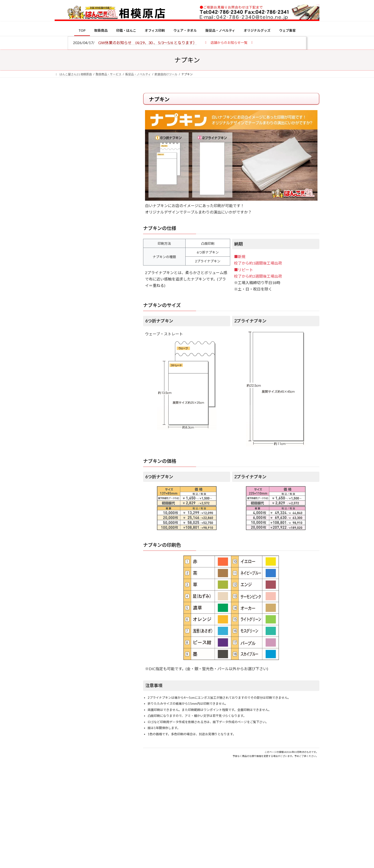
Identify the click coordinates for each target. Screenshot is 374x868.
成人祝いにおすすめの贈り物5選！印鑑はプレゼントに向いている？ (101, 468)
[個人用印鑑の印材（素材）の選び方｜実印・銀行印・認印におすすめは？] (64, 372)
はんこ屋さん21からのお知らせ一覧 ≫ (94, 202)
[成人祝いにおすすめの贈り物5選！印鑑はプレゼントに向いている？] (64, 468)
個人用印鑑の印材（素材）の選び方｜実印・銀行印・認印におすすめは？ (101, 372)
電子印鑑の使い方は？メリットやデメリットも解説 (101, 400)
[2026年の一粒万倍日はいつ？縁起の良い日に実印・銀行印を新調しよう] (64, 499)
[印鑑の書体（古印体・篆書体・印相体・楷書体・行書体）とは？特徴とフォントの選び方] (64, 432)
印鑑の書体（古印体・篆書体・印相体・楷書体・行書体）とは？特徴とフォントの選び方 (91, 184)
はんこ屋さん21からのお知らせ (93, 124)
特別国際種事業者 (91, 340)
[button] (229, 42)
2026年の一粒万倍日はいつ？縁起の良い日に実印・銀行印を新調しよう (102, 499)
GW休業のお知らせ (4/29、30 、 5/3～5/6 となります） (148, 43)
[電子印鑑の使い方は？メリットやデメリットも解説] (64, 403)
